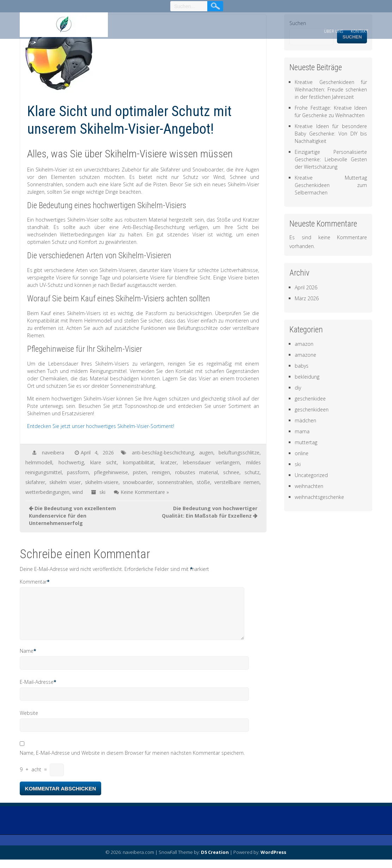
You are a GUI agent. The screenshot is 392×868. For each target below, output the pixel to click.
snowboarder (138, 482)
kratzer (169, 462)
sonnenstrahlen (175, 482)
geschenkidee (310, 399)
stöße (203, 482)
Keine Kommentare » (145, 492)
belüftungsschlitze (239, 453)
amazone (305, 355)
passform (78, 472)
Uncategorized (311, 475)
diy (298, 388)
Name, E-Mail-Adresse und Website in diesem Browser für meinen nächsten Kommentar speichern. (132, 761)
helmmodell (39, 462)
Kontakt (360, 31)
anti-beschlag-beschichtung (163, 453)
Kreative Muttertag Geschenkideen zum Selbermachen (331, 185)
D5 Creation (215, 861)
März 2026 (307, 298)
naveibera (53, 453)
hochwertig (71, 462)
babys (302, 366)
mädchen (305, 420)
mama (302, 431)
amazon (304, 344)
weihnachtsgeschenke (319, 497)
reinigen (161, 472)
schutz (252, 472)
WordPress (273, 861)
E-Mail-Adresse (37, 690)
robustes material (197, 472)
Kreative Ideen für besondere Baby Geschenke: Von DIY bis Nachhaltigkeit (331, 134)
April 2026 (306, 287)
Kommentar (33, 582)
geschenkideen (312, 409)
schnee (231, 472)
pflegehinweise (111, 472)
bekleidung (307, 377)
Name (27, 659)
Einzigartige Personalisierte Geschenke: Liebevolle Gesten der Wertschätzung (331, 159)
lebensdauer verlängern (211, 462)
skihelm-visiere (102, 482)
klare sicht (103, 462)
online (302, 453)
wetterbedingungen (47, 492)
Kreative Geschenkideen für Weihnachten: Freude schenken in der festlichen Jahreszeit (331, 89)
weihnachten (309, 486)
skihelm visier (65, 482)
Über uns (333, 31)
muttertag (306, 442)
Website (29, 721)
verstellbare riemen (237, 482)
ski (102, 492)
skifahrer (35, 482)
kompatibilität (139, 462)
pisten (140, 472)
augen (206, 453)
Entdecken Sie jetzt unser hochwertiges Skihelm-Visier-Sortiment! (101, 426)
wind (78, 492)
